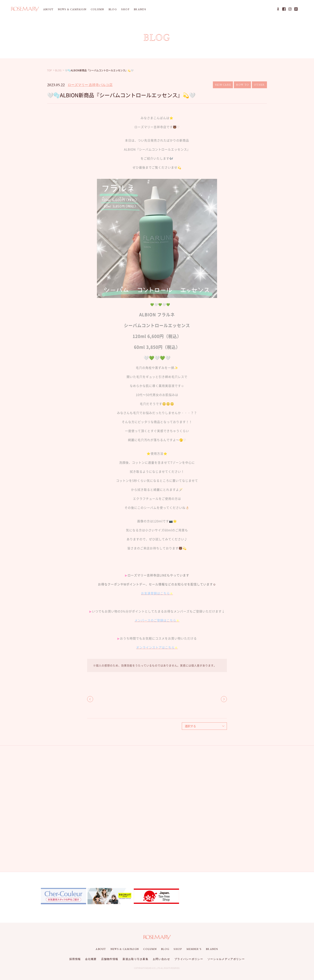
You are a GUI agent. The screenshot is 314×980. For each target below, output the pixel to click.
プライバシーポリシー (189, 959)
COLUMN (97, 9)
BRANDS (140, 9)
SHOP (125, 9)
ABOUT (48, 9)
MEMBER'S (194, 949)
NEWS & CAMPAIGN (72, 9)
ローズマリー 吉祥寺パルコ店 (90, 85)
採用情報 (75, 959)
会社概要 (91, 959)
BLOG (113, 9)
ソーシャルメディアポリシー (226, 959)
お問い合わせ (161, 959)
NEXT (224, 699)
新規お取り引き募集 (135, 959)
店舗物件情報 (110, 959)
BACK (90, 699)
